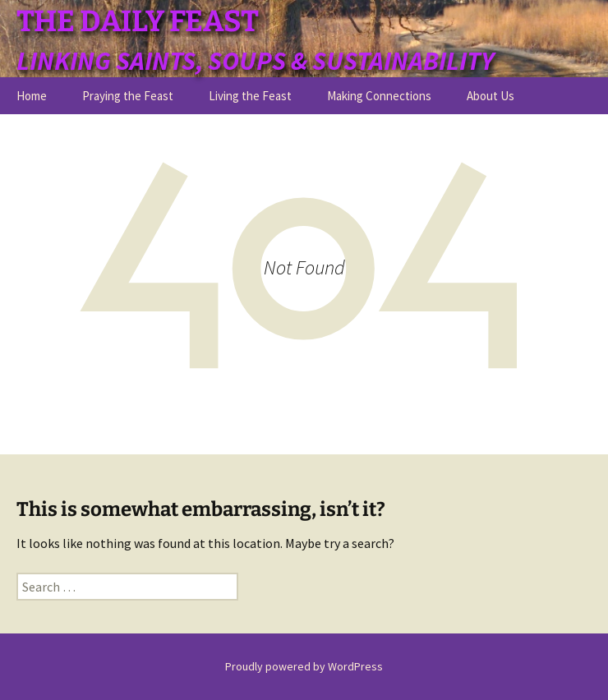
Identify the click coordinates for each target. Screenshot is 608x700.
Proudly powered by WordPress (304, 666)
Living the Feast (250, 96)
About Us (491, 96)
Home (32, 96)
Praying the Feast (128, 96)
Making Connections (379, 96)
